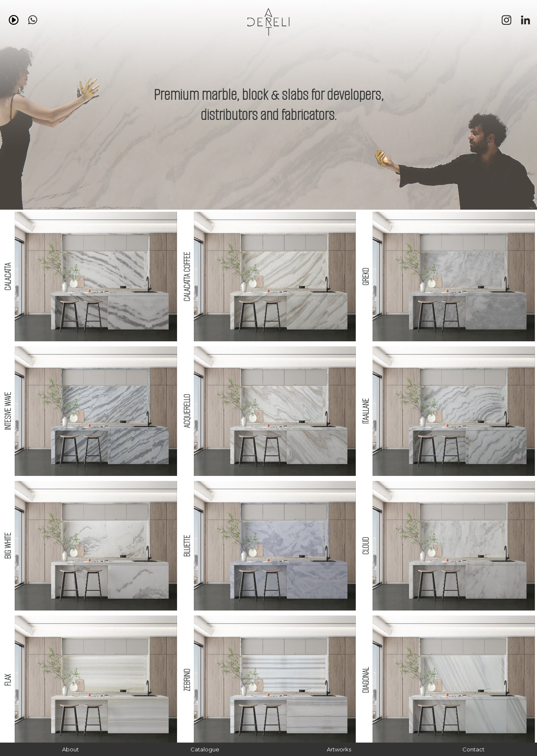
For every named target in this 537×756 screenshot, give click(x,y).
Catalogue (205, 749)
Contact (473, 749)
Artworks (339, 749)
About (70, 749)
